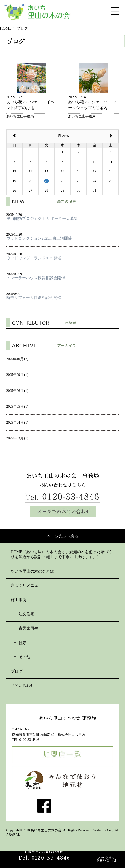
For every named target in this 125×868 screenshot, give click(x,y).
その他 (24, 657)
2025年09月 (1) (17, 375)
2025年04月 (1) (17, 422)
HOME (17, 552)
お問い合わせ (23, 685)
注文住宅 (26, 614)
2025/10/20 (63, 237)
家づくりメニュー (26, 585)
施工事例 (19, 600)
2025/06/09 (63, 276)
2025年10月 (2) (17, 359)
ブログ (17, 671)
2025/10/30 (63, 217)
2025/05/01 (63, 296)
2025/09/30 (63, 256)
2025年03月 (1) (17, 438)
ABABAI (13, 835)
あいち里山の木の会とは (32, 571)
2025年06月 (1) (17, 391)
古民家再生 (28, 628)
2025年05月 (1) (17, 407)
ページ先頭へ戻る (63, 536)
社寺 (23, 643)
